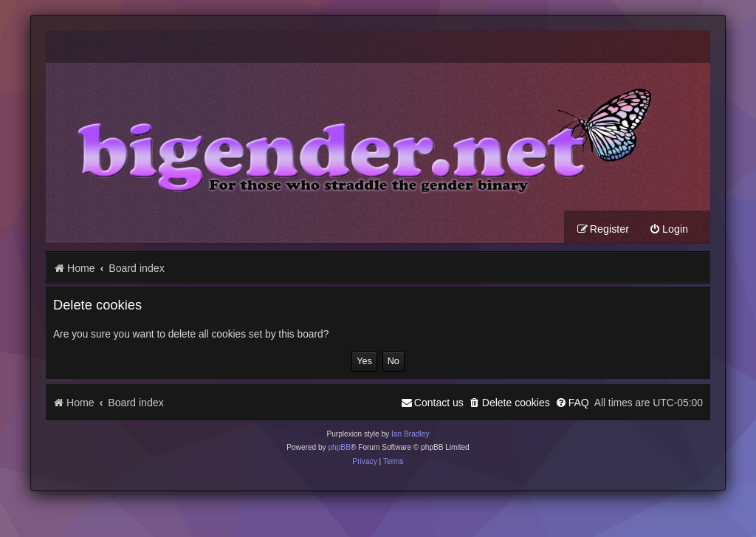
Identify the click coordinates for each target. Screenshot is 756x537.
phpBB (339, 447)
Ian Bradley (410, 434)
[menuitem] (669, 229)
